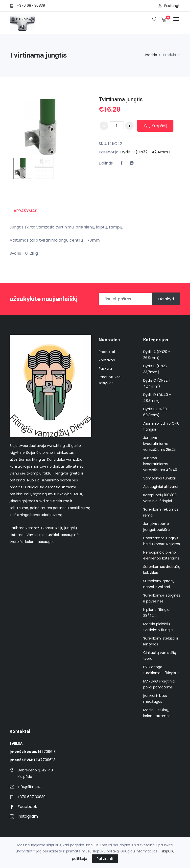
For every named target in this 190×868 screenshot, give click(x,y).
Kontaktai (107, 360)
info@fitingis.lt (30, 787)
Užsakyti (166, 299)
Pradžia (151, 55)
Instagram (24, 816)
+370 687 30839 (31, 5)
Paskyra (105, 369)
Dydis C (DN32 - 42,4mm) (145, 152)
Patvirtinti (105, 859)
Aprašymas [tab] (25, 211)
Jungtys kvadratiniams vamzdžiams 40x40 (160, 464)
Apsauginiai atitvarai (161, 487)
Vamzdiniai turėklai (159, 478)
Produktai (107, 352)
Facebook (23, 807)
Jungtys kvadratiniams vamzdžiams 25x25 (159, 444)
